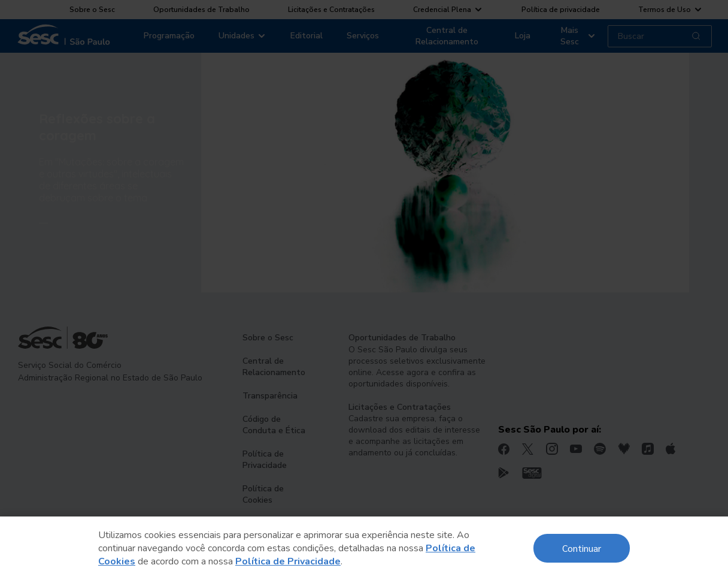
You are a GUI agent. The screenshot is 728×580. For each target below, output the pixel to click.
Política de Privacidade (288, 561)
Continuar (582, 548)
